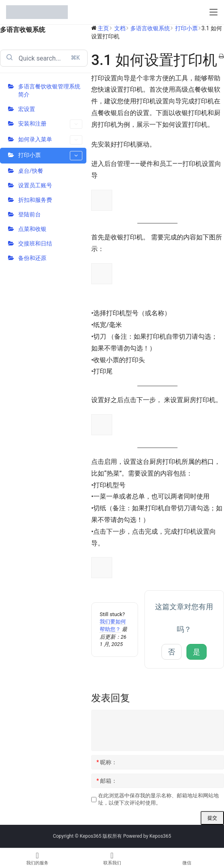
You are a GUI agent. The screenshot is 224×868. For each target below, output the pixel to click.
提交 (212, 818)
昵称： (107, 762)
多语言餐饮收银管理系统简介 (49, 90)
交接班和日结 (35, 243)
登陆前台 (29, 214)
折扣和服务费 (35, 200)
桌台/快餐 (31, 171)
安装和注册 (50, 124)
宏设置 (27, 109)
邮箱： (107, 781)
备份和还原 (32, 258)
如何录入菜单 (50, 140)
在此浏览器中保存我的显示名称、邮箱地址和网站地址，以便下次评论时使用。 (158, 799)
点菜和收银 (32, 229)
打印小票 (50, 156)
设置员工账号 (35, 185)
